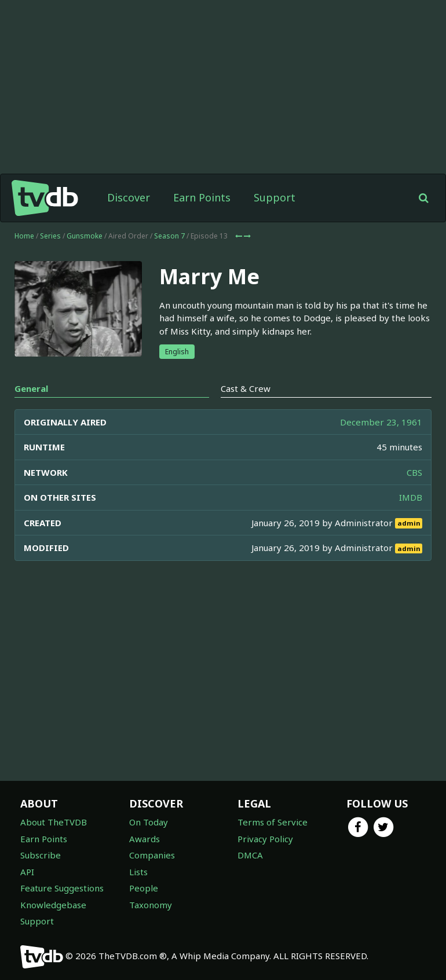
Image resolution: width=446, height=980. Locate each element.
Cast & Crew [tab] (246, 388)
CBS (414, 472)
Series (50, 236)
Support (275, 197)
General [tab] (31, 388)
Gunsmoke (85, 236)
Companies (152, 855)
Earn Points (202, 197)
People (144, 888)
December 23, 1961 (381, 422)
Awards (145, 839)
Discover (129, 197)
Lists (138, 872)
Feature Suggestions (62, 888)
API (27, 872)
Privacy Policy (265, 839)
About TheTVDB (54, 822)
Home (24, 236)
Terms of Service (273, 822)
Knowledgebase (53, 905)
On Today (149, 822)
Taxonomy (151, 905)
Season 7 (169, 236)
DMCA (250, 855)
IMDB (411, 497)
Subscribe (41, 855)
